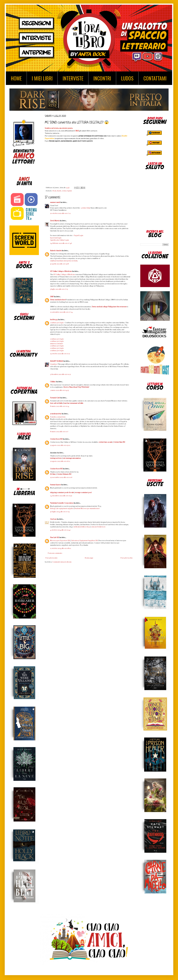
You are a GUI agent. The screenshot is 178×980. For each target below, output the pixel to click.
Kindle (59, 191)
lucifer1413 (54, 320)
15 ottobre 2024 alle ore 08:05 (61, 548)
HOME (16, 78)
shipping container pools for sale (62, 492)
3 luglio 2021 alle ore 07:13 (59, 289)
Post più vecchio (127, 558)
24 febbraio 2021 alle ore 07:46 (61, 243)
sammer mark (55, 202)
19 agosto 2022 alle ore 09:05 (60, 445)
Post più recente (51, 558)
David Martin (55, 221)
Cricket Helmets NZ (64, 474)
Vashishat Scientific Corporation (62, 503)
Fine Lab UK (55, 537)
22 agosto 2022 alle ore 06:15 (60, 461)
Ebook (54, 191)
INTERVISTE (73, 78)
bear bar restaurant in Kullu (73, 403)
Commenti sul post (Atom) (62, 562)
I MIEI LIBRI (42, 78)
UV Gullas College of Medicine (61, 271)
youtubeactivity (56, 414)
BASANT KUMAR (57, 361)
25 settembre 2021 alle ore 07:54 (61, 312)
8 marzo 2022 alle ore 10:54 (60, 406)
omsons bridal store (98, 527)
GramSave (54, 364)
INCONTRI (102, 78)
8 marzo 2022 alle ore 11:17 (59, 432)
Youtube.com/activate (58, 417)
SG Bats (53, 474)
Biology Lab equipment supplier (62, 508)
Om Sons (53, 519)
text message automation (72, 458)
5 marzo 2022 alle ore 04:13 (59, 390)
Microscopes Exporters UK (60, 541)
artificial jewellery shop (82, 527)
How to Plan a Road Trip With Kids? (76, 387)
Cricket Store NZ (56, 439)
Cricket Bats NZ (119, 442)
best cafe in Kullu (56, 403)
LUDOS (127, 78)
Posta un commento (55, 553)
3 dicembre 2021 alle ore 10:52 (60, 374)
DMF (52, 297)
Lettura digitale (67, 191)
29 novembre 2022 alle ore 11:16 (61, 477)
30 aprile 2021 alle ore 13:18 (59, 264)
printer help (86, 208)
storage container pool (83, 492)
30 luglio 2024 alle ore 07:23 (60, 512)
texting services (56, 458)
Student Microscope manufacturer (87, 508)
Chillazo (53, 382)
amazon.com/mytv (57, 344)
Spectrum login (56, 238)
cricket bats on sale (105, 442)
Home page (89, 558)
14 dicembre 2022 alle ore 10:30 (61, 496)
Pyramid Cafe (55, 398)
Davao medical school (58, 300)
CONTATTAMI (155, 78)
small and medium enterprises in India (64, 261)
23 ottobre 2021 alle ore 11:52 (60, 354)
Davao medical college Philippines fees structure (109, 307)
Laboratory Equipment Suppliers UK (85, 541)
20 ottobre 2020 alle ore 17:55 (60, 213)
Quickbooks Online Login (59, 240)
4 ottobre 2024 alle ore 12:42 (60, 530)
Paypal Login (78, 235)
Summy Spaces (55, 485)
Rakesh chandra (56, 251)
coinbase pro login (57, 323)
